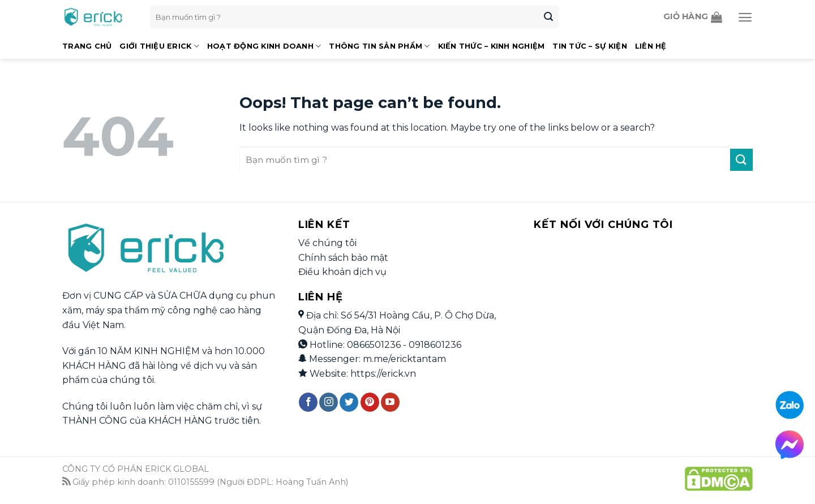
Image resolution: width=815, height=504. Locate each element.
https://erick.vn (383, 374)
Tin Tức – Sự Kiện (589, 46)
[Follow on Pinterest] (370, 402)
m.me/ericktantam (404, 359)
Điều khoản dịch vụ (342, 272)
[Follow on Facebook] (308, 402)
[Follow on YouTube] (390, 402)
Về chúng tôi (327, 243)
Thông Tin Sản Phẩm (379, 46)
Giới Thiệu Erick (159, 46)
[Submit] (548, 17)
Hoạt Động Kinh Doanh (264, 46)
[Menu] (745, 17)
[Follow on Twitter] (349, 402)
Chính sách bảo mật (343, 258)
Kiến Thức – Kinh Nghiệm (492, 46)
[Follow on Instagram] (329, 402)
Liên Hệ (651, 46)
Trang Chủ (87, 46)
